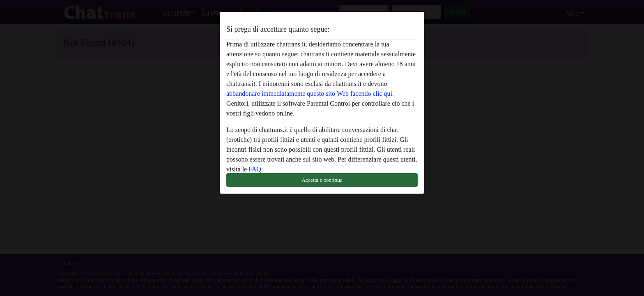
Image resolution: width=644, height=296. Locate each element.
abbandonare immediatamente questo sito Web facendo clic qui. (310, 94)
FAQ (255, 169)
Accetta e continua (322, 180)
